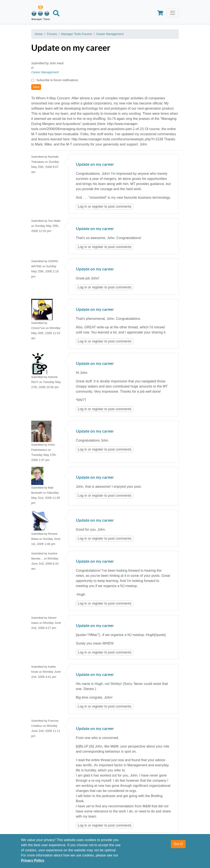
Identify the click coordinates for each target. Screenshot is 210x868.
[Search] (56, 14)
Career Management (110, 34)
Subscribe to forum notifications (57, 80)
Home (39, 34)
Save (36, 87)
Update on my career (95, 165)
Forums (52, 34)
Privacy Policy (33, 860)
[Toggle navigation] (173, 13)
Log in (83, 206)
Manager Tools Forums (77, 34)
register (98, 206)
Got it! (178, 844)
